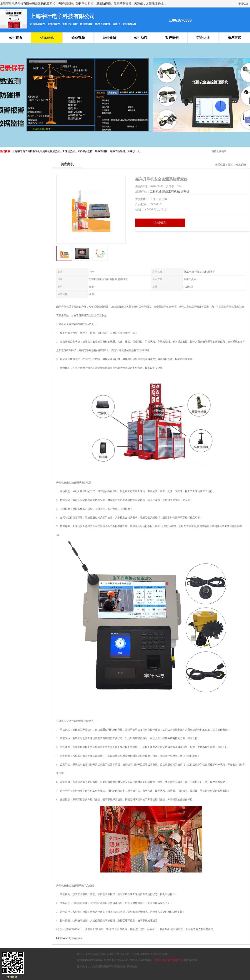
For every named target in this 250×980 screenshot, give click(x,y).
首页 (230, 165)
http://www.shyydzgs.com (69, 938)
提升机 (185, 192)
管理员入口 (120, 966)
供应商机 (47, 38)
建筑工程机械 (171, 192)
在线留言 (160, 223)
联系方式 (234, 38)
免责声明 (108, 966)
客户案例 (172, 38)
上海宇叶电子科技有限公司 (168, 960)
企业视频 (78, 38)
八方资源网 (96, 966)
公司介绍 (109, 38)
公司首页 (16, 38)
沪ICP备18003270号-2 (141, 960)
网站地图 (132, 966)
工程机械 (156, 192)
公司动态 (141, 38)
